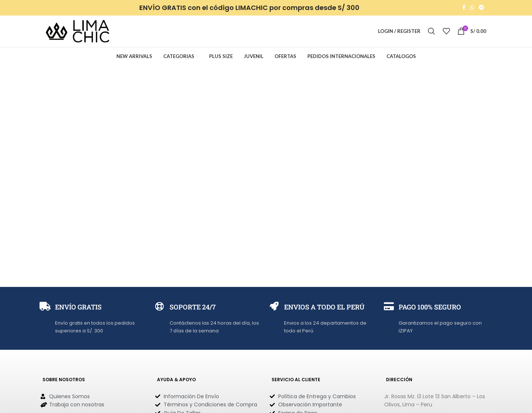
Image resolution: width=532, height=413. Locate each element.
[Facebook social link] (464, 8)
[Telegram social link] (481, 8)
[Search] (432, 32)
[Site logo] (78, 32)
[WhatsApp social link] (472, 8)
